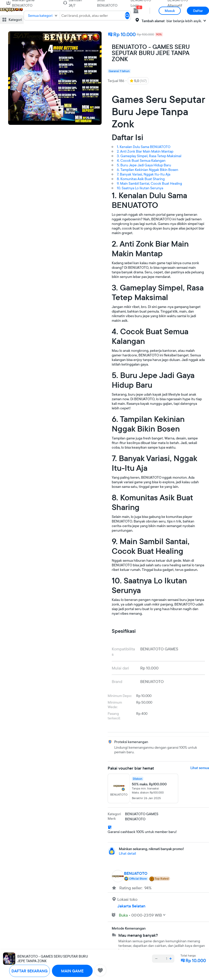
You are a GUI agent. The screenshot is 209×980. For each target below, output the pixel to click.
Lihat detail (127, 853)
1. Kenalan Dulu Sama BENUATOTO (144, 147)
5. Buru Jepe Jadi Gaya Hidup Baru (144, 165)
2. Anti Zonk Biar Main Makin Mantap (145, 151)
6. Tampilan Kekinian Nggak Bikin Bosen (148, 170)
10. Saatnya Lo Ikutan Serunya (140, 188)
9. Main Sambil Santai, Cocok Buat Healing (149, 183)
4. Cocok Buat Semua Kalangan (141, 160)
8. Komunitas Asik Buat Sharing (141, 179)
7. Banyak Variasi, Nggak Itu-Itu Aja (144, 174)
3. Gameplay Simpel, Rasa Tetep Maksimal (149, 156)
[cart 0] (136, 11)
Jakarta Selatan (131, 906)
